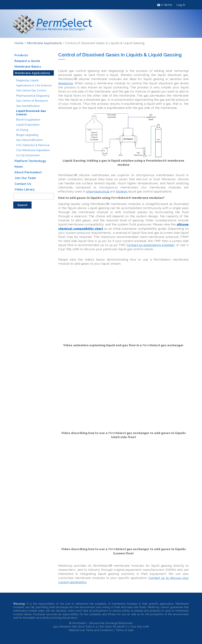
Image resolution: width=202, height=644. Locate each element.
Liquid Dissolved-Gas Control (31, 113)
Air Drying (22, 130)
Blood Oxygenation (28, 120)
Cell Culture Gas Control (31, 91)
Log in (181, 5)
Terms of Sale (125, 630)
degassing (66, 83)
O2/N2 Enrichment (28, 155)
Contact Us (23, 184)
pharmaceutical (98, 191)
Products (21, 55)
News (19, 167)
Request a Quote (27, 61)
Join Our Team (25, 178)
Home (19, 43)
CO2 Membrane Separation (33, 150)
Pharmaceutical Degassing (33, 96)
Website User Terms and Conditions (91, 630)
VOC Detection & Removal (33, 145)
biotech (122, 191)
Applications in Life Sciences (34, 85)
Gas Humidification (28, 106)
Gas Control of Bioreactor (32, 101)
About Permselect (28, 172)
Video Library (25, 189)
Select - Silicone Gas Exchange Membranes (103, 623)
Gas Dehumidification (29, 140)
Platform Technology (30, 161)
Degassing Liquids (28, 80)
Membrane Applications (44, 43)
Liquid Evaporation (28, 125)
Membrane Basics (28, 66)
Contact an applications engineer (151, 245)
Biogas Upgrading (27, 135)
